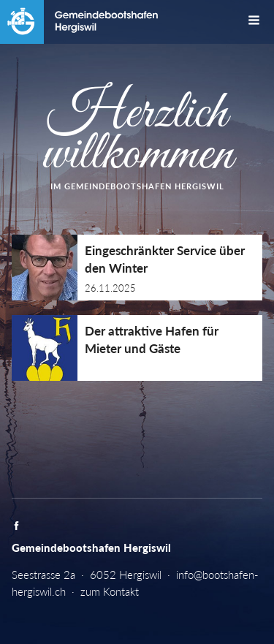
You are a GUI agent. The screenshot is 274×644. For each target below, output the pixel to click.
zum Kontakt (110, 591)
